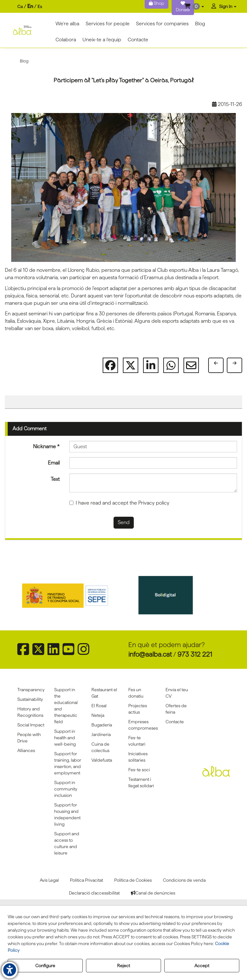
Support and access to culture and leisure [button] (67, 843)
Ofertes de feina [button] (176, 709)
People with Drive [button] (29, 738)
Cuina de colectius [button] (100, 747)
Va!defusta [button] (102, 760)
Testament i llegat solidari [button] (141, 782)
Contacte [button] (175, 722)
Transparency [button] (31, 690)
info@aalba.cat (150, 654)
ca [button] (20, 6)
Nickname (46, 446)
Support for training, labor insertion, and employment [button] (68, 763)
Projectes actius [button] (138, 709)
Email (54, 463)
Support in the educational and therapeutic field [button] (66, 706)
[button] (194, 6)
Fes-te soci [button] (139, 770)
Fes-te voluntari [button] (137, 741)
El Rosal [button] (99, 706)
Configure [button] (45, 966)
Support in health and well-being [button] (65, 738)
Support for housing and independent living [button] (67, 814)
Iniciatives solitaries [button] (138, 757)
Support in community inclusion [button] (66, 789)
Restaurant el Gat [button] (104, 693)
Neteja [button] (98, 715)
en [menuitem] (30, 6)
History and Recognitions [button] (30, 712)
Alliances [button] (26, 750)
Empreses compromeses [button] (142, 725)
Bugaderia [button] (102, 725)
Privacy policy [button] (154, 503)
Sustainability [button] (30, 699)
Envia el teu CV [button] (177, 693)
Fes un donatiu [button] (136, 693)
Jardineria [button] (101, 734)
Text (55, 479)
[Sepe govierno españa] (73, 595)
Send (124, 522)
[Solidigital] (175, 595)
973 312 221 (195, 654)
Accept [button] (202, 966)
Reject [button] (123, 966)
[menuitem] (30, 7)
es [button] (40, 6)
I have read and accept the (119, 503)
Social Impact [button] (31, 725)
